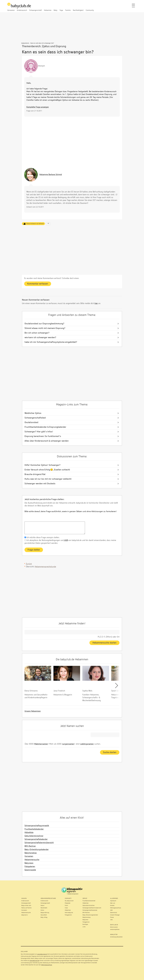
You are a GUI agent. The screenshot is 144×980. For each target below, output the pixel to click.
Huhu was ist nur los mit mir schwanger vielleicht (48, 479)
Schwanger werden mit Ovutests (40, 484)
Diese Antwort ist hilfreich (35, 224)
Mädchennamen (41, 744)
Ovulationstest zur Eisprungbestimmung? (44, 324)
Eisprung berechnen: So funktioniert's (43, 436)
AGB (66, 540)
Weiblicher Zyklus (33, 413)
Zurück (29, 564)
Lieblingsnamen (87, 744)
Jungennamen (68, 744)
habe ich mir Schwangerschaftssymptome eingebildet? (51, 342)
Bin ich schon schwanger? (37, 333)
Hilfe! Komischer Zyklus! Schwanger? (42, 465)
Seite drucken (114, 927)
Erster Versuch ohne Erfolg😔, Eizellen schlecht (47, 470)
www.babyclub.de (42, 954)
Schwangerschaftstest (35, 418)
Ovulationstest (31, 422)
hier (96, 303)
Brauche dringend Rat (35, 474)
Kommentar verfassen (38, 284)
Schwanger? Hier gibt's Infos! (39, 432)
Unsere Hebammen (33, 711)
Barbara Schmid (51, 175)
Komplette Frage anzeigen (38, 107)
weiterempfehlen (115, 930)
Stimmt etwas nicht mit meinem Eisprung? (45, 328)
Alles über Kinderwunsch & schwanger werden (47, 441)
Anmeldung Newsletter (116, 937)
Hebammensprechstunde (45, 567)
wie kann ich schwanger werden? (40, 337)
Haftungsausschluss (47, 965)
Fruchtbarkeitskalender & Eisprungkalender (45, 427)
